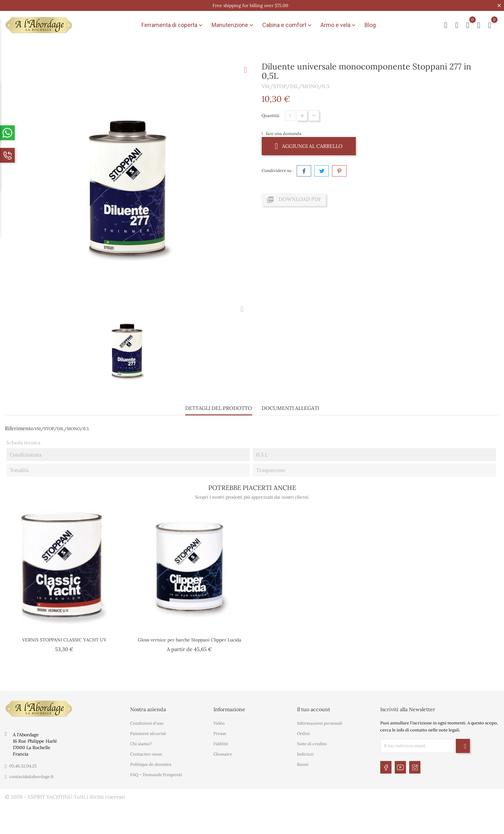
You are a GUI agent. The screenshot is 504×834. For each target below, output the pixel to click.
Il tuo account (314, 709)
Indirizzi (305, 754)
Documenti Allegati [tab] (290, 408)
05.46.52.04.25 (23, 766)
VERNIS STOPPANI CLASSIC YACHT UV (64, 640)
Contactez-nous (146, 754)
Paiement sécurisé (148, 734)
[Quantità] (290, 116)
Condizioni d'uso (147, 723)
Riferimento (19, 428)
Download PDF (294, 200)
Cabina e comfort (288, 25)
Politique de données (151, 764)
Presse (220, 734)
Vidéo (219, 723)
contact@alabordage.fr (32, 777)
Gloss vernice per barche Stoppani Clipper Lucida (189, 640)
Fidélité (221, 744)
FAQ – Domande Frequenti (156, 775)
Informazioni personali (320, 723)
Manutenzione (233, 25)
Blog (370, 25)
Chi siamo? (141, 744)
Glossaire (223, 754)
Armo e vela (339, 25)
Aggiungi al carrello (309, 146)
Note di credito (312, 744)
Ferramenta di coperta (173, 25)
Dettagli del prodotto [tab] (219, 408)
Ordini (303, 734)
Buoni (303, 764)
